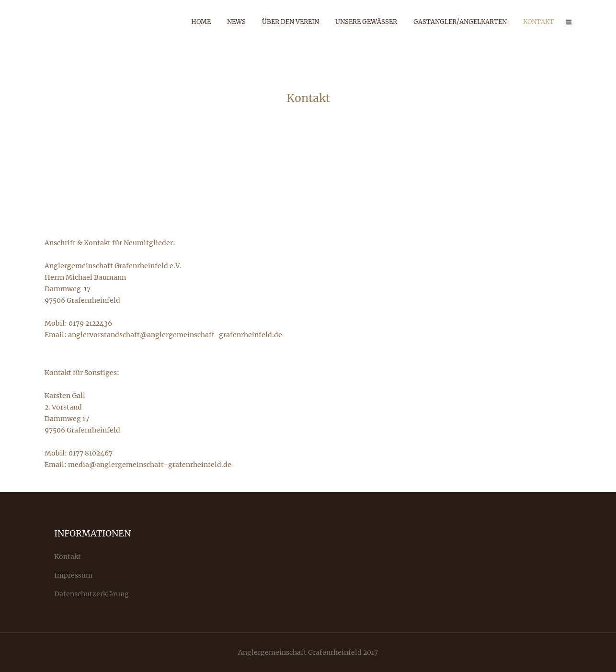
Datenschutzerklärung (91, 594)
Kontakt (68, 557)
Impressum (73, 575)
